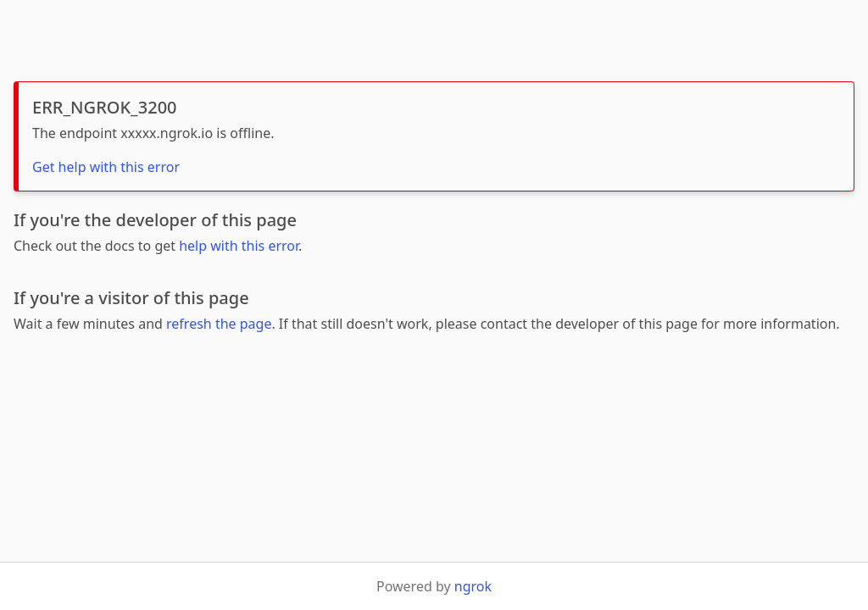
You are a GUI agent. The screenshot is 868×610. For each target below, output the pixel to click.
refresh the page (219, 324)
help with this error (239, 246)
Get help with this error (106, 167)
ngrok (473, 586)
